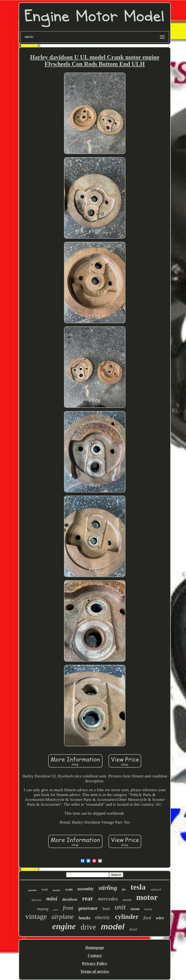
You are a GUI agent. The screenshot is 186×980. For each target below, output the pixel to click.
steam (135, 909)
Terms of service (95, 971)
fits (124, 890)
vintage (36, 916)
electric (103, 917)
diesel (133, 929)
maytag (43, 909)
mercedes (108, 899)
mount (127, 900)
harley (148, 909)
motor (147, 897)
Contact (95, 955)
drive (88, 927)
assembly (86, 889)
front (68, 908)
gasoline (32, 890)
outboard (156, 890)
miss (56, 910)
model (113, 927)
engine (64, 926)
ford (147, 918)
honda (85, 918)
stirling (108, 888)
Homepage (95, 947)
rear (88, 898)
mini (52, 899)
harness (37, 900)
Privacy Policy (95, 963)
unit (120, 907)
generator (88, 908)
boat (106, 909)
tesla (138, 887)
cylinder (127, 917)
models (56, 890)
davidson (70, 899)
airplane (63, 917)
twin (45, 889)
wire (160, 918)
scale (69, 889)
